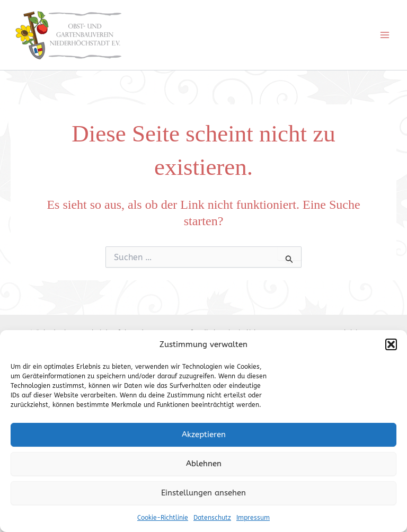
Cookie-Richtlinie (163, 518)
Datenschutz (212, 518)
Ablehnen (204, 464)
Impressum (253, 518)
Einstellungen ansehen (203, 493)
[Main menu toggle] (385, 35)
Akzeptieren (204, 435)
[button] (391, 344)
